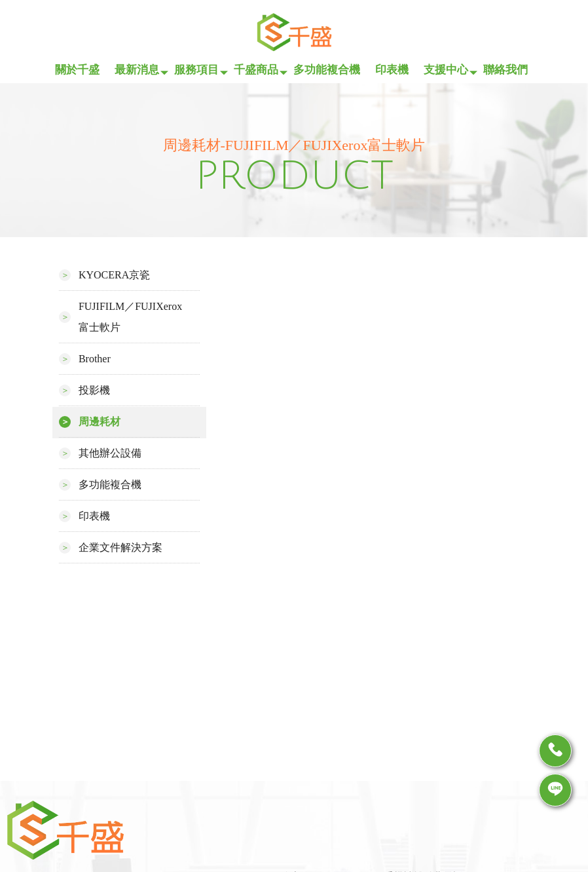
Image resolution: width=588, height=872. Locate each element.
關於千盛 (77, 70)
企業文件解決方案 (120, 547)
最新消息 (137, 70)
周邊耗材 (100, 422)
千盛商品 (256, 70)
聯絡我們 (505, 70)
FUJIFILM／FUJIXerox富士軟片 (130, 317)
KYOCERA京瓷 (114, 275)
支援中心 (446, 70)
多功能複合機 (327, 70)
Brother (95, 359)
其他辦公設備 (110, 453)
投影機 (94, 390)
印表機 (392, 70)
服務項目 (196, 70)
